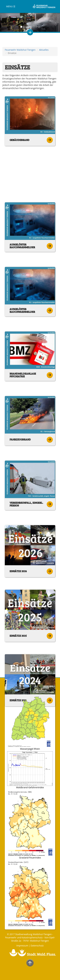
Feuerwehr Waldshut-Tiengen (20, 50)
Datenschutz (37, 946)
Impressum (22, 946)
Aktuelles (44, 50)
